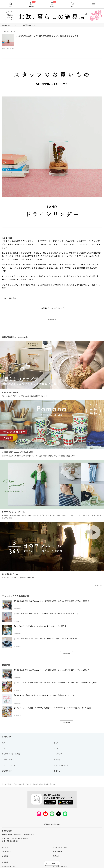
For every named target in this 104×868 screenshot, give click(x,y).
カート (73, 6)
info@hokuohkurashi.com (11, 834)
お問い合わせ (57, 852)
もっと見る (66, 653)
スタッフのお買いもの (9, 32)
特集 (10, 784)
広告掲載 (5, 856)
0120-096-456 (29, 834)
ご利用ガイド (6, 852)
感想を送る (52, 319)
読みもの (52, 6)
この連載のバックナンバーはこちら (52, 308)
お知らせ (5, 847)
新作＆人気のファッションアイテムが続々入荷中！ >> (19, 25)
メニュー (94, 6)
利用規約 (56, 856)
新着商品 (31, 6)
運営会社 (5, 862)
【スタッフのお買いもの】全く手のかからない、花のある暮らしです (47, 36)
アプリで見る (50, 863)
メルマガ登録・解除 (60, 847)
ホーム (10, 6)
